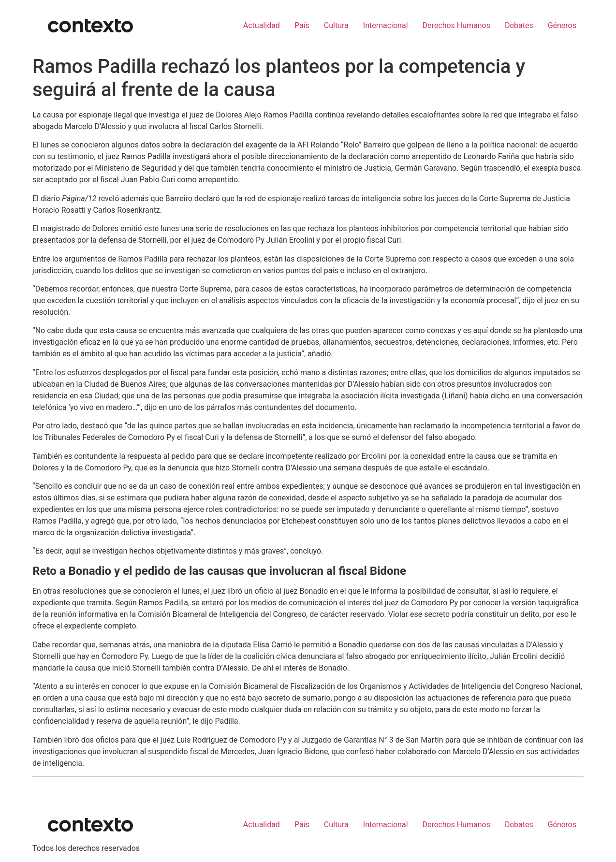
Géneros (562, 25)
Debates (519, 25)
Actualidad (262, 25)
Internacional (386, 25)
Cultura (336, 25)
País (302, 25)
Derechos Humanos (456, 25)
